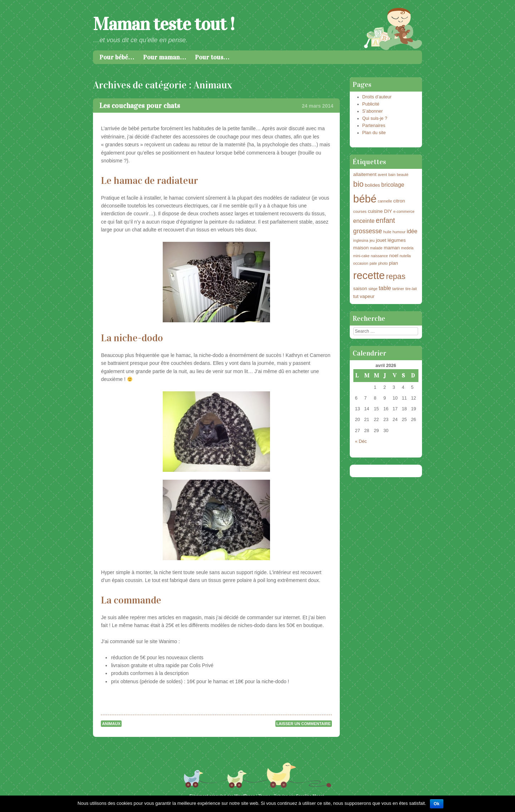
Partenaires (374, 126)
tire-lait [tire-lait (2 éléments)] (411, 289)
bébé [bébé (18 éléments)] (365, 199)
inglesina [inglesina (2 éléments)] (361, 240)
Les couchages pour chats (140, 106)
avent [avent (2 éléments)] (382, 175)
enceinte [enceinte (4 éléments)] (364, 221)
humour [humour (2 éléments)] (399, 232)
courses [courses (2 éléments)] (360, 211)
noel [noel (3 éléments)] (394, 256)
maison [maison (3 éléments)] (361, 248)
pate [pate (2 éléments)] (373, 263)
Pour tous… (212, 57)
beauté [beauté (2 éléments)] (403, 175)
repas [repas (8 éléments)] (396, 276)
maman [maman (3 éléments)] (392, 248)
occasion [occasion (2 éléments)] (361, 263)
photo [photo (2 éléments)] (383, 263)
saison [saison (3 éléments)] (360, 288)
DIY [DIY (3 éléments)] (388, 211)
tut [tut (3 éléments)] (356, 296)
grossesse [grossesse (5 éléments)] (368, 231)
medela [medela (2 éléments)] (407, 248)
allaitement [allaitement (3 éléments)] (365, 174)
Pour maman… (165, 57)
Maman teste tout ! (164, 24)
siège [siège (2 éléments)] (373, 289)
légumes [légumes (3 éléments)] (397, 240)
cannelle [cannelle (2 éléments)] (385, 201)
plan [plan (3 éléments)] (394, 263)
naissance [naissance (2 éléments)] (379, 256)
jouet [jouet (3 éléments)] (381, 240)
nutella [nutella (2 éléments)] (405, 256)
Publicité (371, 104)
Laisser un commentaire (304, 724)
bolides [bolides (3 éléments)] (372, 185)
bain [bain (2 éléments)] (392, 175)
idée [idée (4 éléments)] (412, 231)
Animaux (111, 724)
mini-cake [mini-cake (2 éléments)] (362, 256)
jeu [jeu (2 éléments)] (372, 240)
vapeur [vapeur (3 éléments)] (367, 296)
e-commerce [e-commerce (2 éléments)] (404, 211)
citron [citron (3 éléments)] (399, 201)
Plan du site (374, 133)
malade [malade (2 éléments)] (376, 248)
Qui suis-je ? (375, 118)
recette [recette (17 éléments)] (369, 275)
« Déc (361, 441)
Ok (437, 804)
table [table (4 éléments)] (385, 288)
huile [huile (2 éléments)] (388, 232)
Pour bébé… (117, 57)
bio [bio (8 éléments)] (359, 184)
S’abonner (372, 111)
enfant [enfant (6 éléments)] (386, 221)
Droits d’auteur (377, 97)
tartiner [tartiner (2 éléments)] (398, 289)
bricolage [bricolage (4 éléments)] (393, 185)
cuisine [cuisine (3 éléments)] (375, 211)
